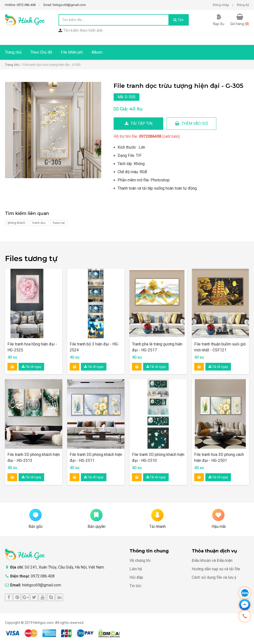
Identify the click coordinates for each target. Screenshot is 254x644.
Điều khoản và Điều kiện (212, 560)
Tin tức (135, 586)
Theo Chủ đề (41, 52)
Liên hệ (136, 569)
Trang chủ (13, 52)
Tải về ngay (31, 367)
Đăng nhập (221, 5)
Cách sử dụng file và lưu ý (214, 577)
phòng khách (16, 223)
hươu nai (59, 223)
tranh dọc (39, 223)
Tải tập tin (139, 123)
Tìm (178, 20)
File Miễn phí (72, 52)
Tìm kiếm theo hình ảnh (83, 30)
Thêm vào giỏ (191, 123)
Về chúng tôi (140, 560)
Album (97, 52)
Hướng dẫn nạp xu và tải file (216, 569)
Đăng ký (243, 5)
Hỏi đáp (136, 577)
